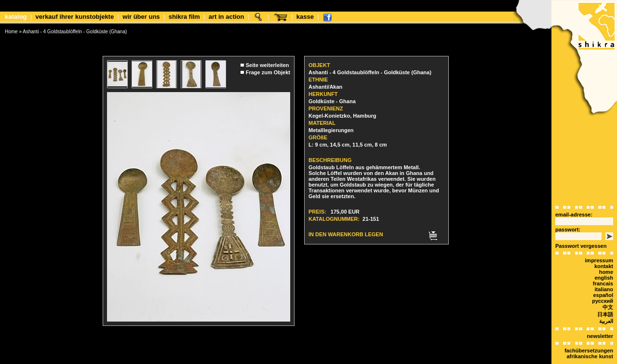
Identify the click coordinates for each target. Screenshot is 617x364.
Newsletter (600, 319)
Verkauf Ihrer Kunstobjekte (75, 17)
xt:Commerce (326, 359)
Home (11, 32)
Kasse (305, 17)
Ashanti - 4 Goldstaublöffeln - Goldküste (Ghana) (75, 32)
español (603, 278)
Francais (603, 267)
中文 (608, 290)
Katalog (16, 17)
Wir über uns (141, 17)
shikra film (184, 17)
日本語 (605, 297)
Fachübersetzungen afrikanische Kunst (589, 337)
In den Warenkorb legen (346, 228)
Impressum (599, 243)
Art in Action (227, 17)
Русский (603, 284)
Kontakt (604, 249)
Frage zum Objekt (268, 66)
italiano (604, 272)
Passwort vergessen (581, 229)
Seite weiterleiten (268, 58)
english (604, 261)
